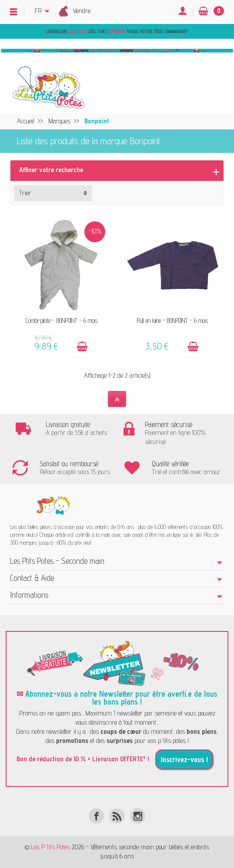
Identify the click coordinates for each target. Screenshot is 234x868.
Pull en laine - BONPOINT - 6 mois (172, 320)
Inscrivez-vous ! (184, 759)
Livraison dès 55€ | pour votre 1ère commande (116, 31)
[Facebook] (96, 816)
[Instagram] (138, 816)
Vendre (82, 11)
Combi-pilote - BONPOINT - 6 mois (62, 320)
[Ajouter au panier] (82, 347)
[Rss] (117, 816)
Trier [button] (25, 193)
